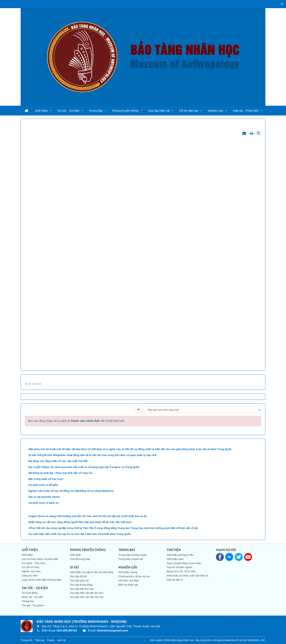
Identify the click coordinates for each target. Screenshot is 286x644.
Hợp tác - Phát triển (246, 111)
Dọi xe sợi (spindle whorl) (44, 497)
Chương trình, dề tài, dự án (134, 576)
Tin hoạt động (30, 593)
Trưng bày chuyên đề (131, 559)
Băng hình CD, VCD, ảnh (181, 571)
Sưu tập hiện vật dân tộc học (86, 593)
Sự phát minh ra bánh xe (43, 503)
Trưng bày (96, 111)
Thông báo (28, 601)
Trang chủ (27, 640)
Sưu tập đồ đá (78, 576)
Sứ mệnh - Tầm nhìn (34, 563)
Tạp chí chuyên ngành (179, 567)
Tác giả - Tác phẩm (33, 605)
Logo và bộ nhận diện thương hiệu (41, 580)
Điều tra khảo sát (128, 585)
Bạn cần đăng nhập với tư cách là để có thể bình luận (76, 421)
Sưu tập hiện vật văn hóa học (87, 597)
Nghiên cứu (215, 111)
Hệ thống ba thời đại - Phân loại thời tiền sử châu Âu (60, 473)
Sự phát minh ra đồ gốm (43, 485)
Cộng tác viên (30, 576)
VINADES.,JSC (257, 640)
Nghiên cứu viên (31, 571)
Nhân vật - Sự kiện (32, 597)
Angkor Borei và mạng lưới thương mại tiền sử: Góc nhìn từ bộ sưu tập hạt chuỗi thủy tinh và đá (87, 516)
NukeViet (230, 640)
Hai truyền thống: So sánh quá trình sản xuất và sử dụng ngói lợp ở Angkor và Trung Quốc (84, 467)
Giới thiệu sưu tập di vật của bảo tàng (91, 572)
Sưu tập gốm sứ (79, 581)
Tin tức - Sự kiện (68, 111)
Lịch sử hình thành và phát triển (40, 559)
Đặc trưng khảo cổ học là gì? (46, 479)
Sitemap (40, 640)
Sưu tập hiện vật (159, 111)
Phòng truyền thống (125, 111)
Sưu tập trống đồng (81, 585)
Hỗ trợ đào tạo (189, 111)
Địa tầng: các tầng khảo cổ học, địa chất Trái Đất (58, 461)
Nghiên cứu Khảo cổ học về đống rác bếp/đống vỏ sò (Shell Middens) (71, 491)
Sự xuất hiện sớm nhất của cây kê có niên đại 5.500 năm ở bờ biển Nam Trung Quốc (80, 534)
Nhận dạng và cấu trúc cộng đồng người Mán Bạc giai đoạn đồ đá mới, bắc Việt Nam (80, 522)
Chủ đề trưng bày (80, 559)
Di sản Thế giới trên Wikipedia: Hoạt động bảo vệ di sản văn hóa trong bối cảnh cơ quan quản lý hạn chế (92, 455)
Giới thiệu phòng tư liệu (180, 555)
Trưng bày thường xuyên (133, 555)
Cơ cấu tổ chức (31, 567)
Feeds (51, 640)
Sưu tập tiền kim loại (82, 589)
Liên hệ (61, 640)
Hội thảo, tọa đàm (129, 581)
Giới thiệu (42, 111)
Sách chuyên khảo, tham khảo (184, 563)
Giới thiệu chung (128, 572)
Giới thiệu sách (175, 559)
